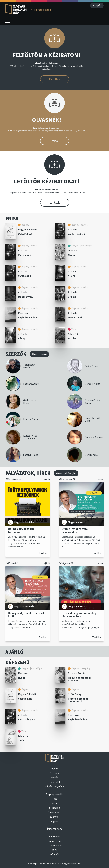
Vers (54, 803)
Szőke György (75, 694)
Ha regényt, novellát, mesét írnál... (26, 615)
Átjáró (72, 276)
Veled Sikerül (26, 234)
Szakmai (54, 817)
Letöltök (55, 202)
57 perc (72, 297)
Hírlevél (54, 854)
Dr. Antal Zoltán (77, 673)
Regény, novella (54, 794)
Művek (54, 768)
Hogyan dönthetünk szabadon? (80, 679)
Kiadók (54, 777)
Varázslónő (25, 255)
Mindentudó (75, 317)
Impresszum (54, 841)
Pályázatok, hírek (54, 786)
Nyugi (71, 255)
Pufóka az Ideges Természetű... (78, 700)
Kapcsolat (54, 836)
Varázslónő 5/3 (76, 234)
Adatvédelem (54, 845)
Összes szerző (39, 354)
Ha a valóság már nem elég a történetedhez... (80, 615)
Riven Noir (24, 313)
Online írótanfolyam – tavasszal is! (76, 530)
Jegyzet (54, 821)
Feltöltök (55, 79)
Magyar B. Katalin (28, 230)
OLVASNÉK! (47, 120)
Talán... (22, 740)
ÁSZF (54, 850)
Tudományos (54, 812)
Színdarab (54, 808)
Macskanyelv (26, 297)
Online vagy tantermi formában (22, 530)
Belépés (97, 5)
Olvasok (54, 141)
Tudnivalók (54, 782)
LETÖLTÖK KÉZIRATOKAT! (47, 181)
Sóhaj (21, 338)
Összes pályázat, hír (66, 473)
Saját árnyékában (28, 317)
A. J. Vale (73, 230)
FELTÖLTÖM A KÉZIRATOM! (47, 55)
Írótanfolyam (54, 829)
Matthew (73, 250)
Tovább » (43, 553)
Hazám (72, 338)
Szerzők (54, 773)
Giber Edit (73, 334)
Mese (54, 799)
